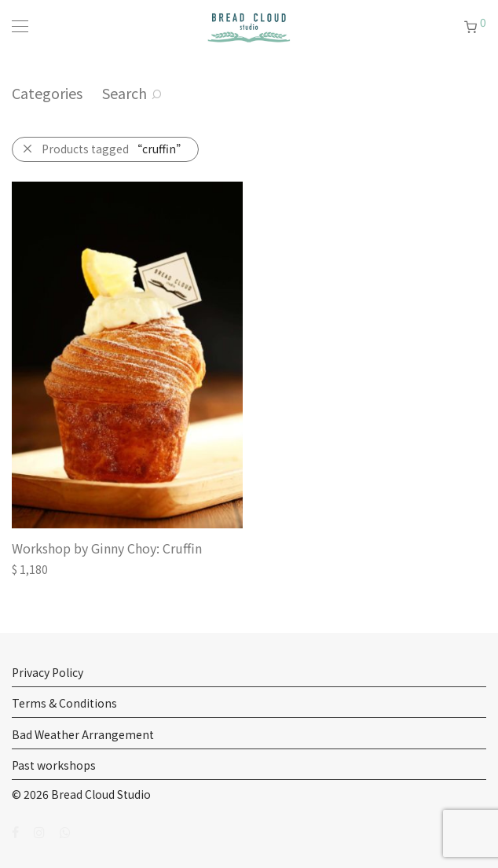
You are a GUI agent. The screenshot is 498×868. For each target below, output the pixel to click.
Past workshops (54, 765)
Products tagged (114, 149)
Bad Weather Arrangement (83, 734)
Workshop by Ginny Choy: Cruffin (107, 548)
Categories (47, 93)
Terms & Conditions (64, 703)
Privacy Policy (48, 672)
